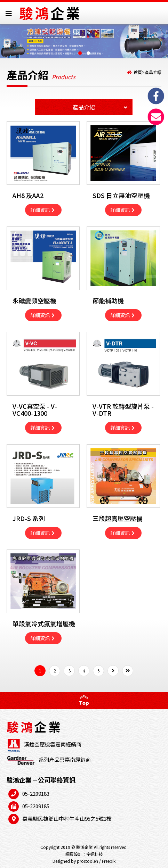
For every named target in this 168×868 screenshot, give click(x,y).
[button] (80, 53)
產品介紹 (153, 72)
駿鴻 (50, 13)
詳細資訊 (42, 210)
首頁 (138, 72)
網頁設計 (74, 854)
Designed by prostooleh (75, 861)
